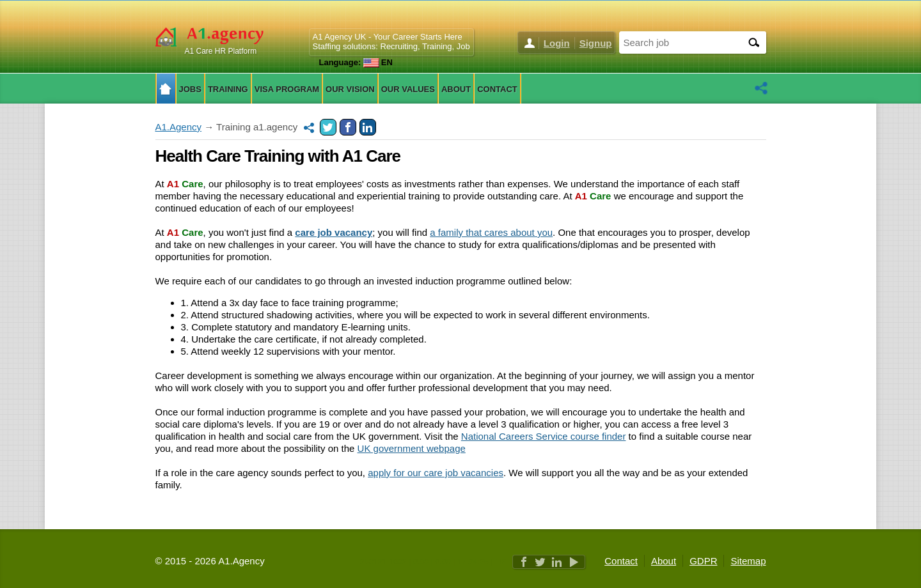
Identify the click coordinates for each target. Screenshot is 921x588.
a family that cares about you (491, 232)
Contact (621, 561)
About (664, 561)
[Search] (753, 43)
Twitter (328, 127)
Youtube (574, 562)
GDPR (703, 561)
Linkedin (368, 127)
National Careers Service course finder (544, 436)
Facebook (348, 127)
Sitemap (748, 561)
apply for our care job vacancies (436, 473)
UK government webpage (412, 448)
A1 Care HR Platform (221, 51)
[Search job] (680, 42)
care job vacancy (334, 232)
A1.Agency (179, 127)
